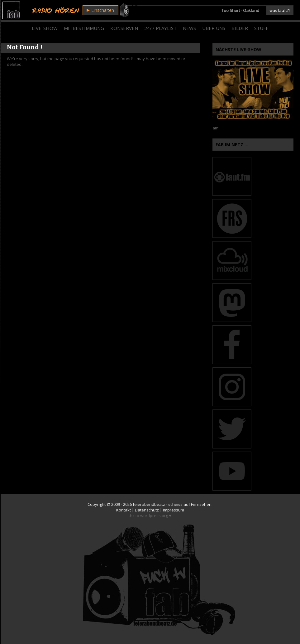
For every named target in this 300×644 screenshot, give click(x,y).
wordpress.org (154, 516)
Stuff (261, 28)
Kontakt (124, 510)
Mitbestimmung (84, 28)
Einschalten (100, 10)
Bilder (240, 28)
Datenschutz (147, 510)
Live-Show (45, 28)
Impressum (174, 510)
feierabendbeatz (149, 504)
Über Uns (214, 28)
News (189, 28)
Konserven (124, 28)
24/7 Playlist (160, 28)
